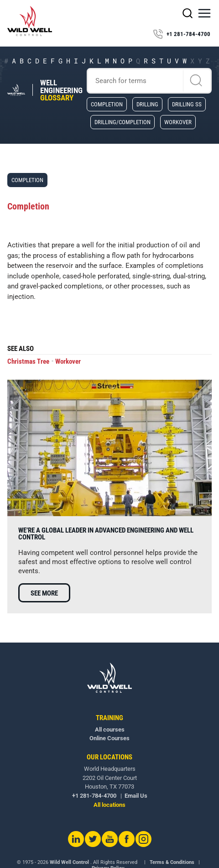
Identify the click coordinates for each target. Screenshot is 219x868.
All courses (110, 729)
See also (21, 349)
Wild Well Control (69, 862)
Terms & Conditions (172, 862)
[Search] (149, 81)
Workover (178, 122)
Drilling (147, 104)
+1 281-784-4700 (182, 34)
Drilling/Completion (123, 122)
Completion (107, 104)
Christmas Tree (28, 361)
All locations (109, 805)
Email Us (136, 796)
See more (44, 593)
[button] (204, 13)
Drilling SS (187, 104)
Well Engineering (61, 90)
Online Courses (109, 738)
